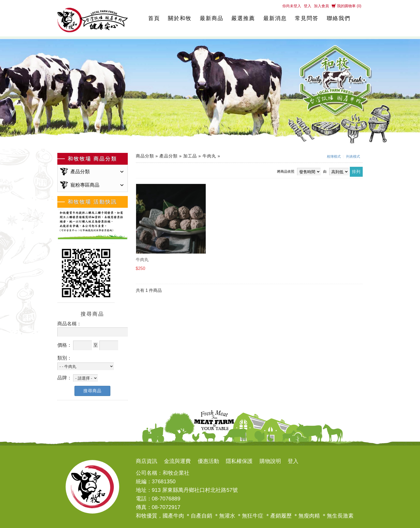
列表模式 (353, 156)
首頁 (154, 18)
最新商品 (212, 18)
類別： (65, 358)
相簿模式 (334, 156)
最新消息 (275, 18)
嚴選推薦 (243, 18)
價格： (65, 345)
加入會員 (321, 6)
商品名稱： (69, 324)
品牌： (65, 378)
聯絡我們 (339, 18)
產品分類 (80, 172)
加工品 (190, 156)
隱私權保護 (239, 461)
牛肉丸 (209, 156)
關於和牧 (180, 18)
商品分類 (145, 156)
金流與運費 (177, 461)
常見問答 (307, 18)
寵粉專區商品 (85, 185)
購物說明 (270, 461)
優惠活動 (208, 461)
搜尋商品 (92, 391)
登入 (307, 6)
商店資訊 (147, 461)
